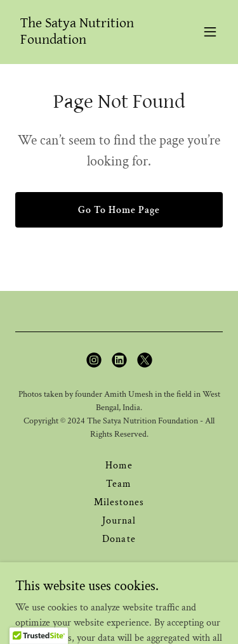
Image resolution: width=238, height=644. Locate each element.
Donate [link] (119, 539)
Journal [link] (119, 521)
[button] (210, 32)
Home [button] (119, 466)
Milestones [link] (119, 502)
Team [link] (119, 484)
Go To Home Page (119, 210)
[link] (88, 41)
